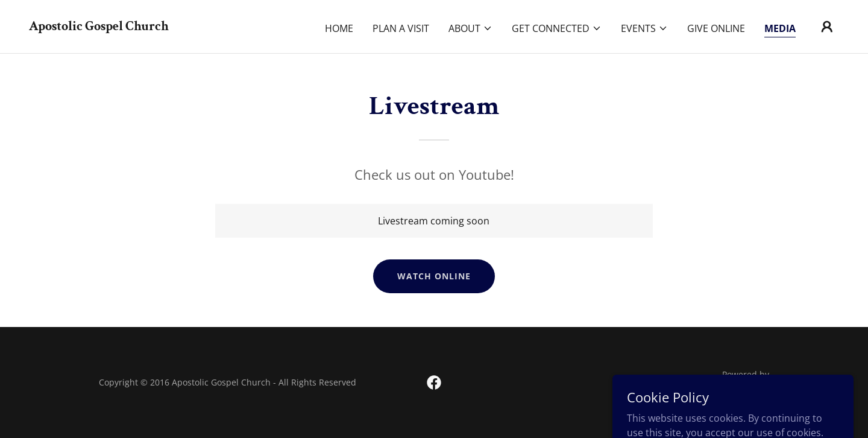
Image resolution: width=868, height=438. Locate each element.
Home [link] (339, 28)
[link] (99, 27)
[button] (470, 28)
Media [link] (780, 28)
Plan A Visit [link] (401, 28)
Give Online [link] (716, 28)
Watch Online (434, 276)
